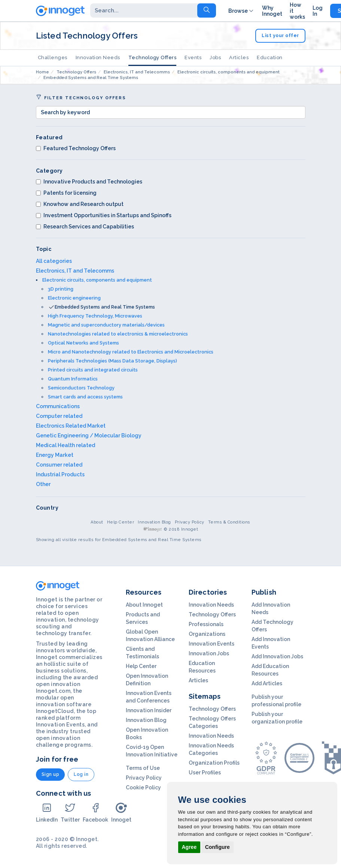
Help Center (121, 522)
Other (43, 484)
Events (193, 57)
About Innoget (144, 605)
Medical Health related (66, 445)
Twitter (70, 812)
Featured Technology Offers (76, 148)
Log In (318, 11)
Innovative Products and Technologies (89, 182)
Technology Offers (153, 57)
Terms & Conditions (229, 522)
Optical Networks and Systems (83, 343)
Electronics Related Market (71, 426)
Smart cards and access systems (85, 397)
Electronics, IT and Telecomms (75, 271)
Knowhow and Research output (80, 204)
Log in (81, 774)
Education (270, 57)
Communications (58, 406)
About (97, 522)
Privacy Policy (190, 522)
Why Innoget (272, 11)
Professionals (206, 624)
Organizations (207, 634)
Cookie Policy (143, 787)
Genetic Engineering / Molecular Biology (89, 435)
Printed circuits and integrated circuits (93, 370)
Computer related (59, 416)
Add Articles (267, 683)
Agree (189, 847)
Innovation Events (211, 644)
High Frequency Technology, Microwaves (95, 316)
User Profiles (205, 773)
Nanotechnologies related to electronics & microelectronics (118, 334)
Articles (239, 57)
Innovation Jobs (209, 653)
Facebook (95, 812)
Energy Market (55, 455)
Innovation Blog (154, 522)
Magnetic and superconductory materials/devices (106, 325)
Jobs (215, 57)
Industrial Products (60, 474)
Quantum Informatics (73, 379)
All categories (54, 261)
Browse (241, 11)
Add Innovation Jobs (277, 656)
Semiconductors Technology (81, 388)
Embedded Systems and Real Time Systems (105, 307)
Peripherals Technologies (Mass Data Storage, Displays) (112, 361)
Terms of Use (143, 768)
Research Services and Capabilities (85, 227)
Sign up (51, 774)
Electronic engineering (74, 298)
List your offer (280, 36)
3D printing (61, 289)
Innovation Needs (98, 57)
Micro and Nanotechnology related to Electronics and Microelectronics (131, 352)
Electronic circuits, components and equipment (97, 280)
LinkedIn (47, 812)
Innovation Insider (149, 710)
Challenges (53, 57)
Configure (217, 847)
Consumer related (59, 465)
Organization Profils (214, 763)
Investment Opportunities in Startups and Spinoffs (104, 215)
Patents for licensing (66, 193)
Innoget (121, 812)
